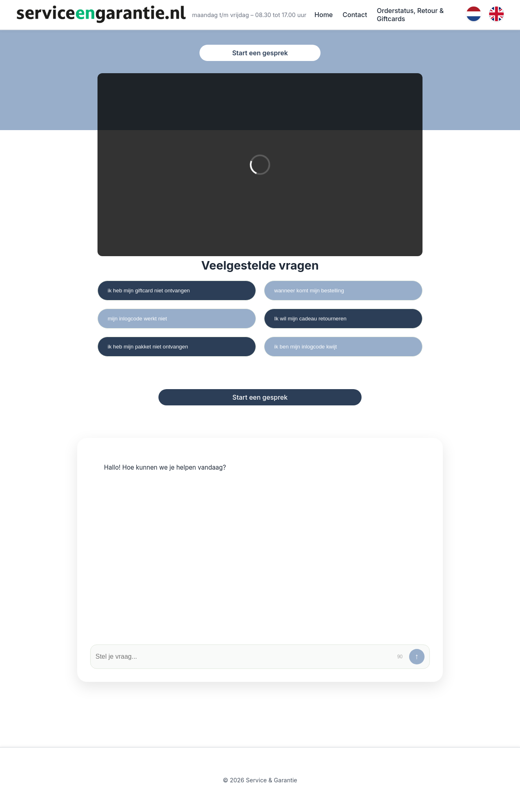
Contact (355, 15)
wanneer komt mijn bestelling (309, 291)
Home (324, 15)
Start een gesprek (260, 53)
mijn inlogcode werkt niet (137, 319)
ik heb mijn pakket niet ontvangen (148, 347)
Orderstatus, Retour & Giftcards (411, 15)
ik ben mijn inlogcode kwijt (305, 347)
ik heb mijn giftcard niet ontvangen (149, 291)
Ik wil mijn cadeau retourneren (310, 319)
